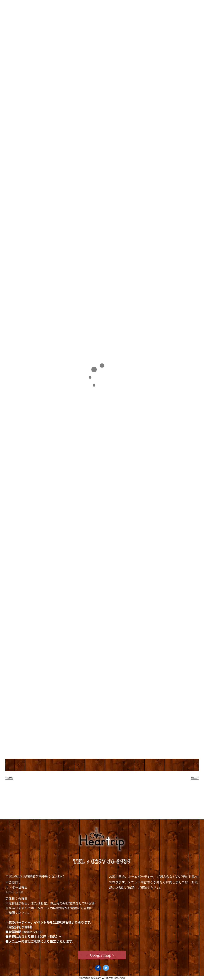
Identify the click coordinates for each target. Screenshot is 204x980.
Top (14, 5)
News (126, 5)
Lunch (70, 5)
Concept (41, 5)
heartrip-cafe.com (91, 978)
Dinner (99, 5)
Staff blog (155, 5)
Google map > (102, 955)
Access (187, 5)
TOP (11, 83)
